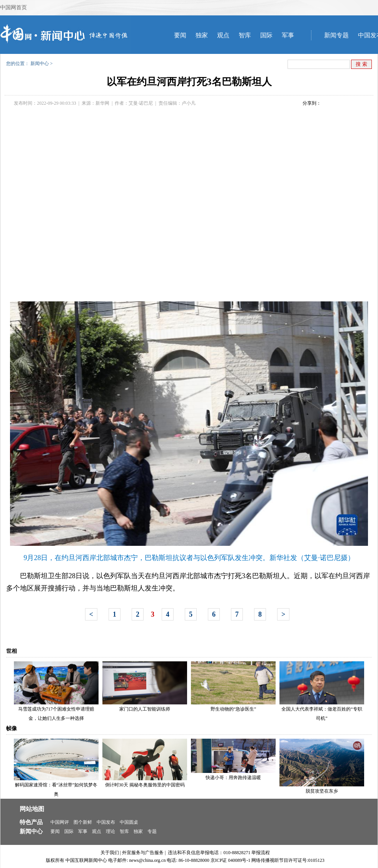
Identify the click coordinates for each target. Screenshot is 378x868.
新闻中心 (40, 64)
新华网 (102, 103)
